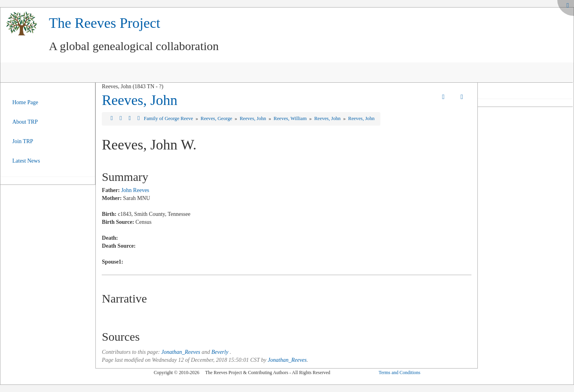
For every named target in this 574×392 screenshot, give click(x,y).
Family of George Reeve (169, 118)
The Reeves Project (105, 23)
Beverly (220, 352)
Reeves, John (140, 100)
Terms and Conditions (399, 373)
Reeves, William (291, 118)
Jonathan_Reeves (181, 352)
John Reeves (135, 190)
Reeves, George (217, 118)
